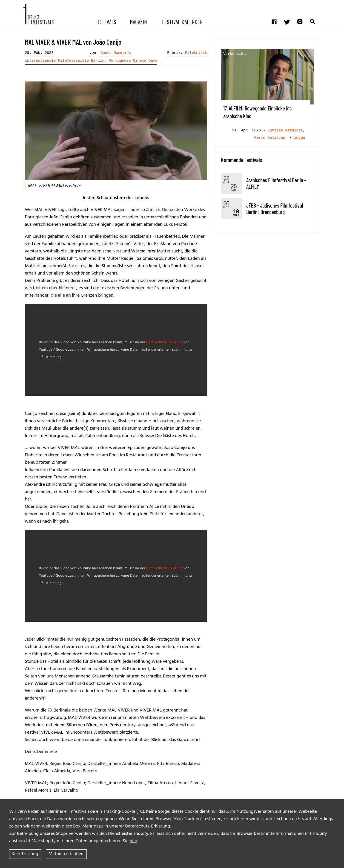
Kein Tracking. (25, 854)
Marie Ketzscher (271, 138)
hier (133, 841)
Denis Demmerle (116, 53)
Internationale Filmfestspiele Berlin (65, 61)
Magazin (138, 22)
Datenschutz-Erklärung (148, 826)
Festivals (106, 22)
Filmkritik (196, 53)
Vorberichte (235, 54)
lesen (300, 138)
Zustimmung (52, 357)
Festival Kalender (182, 22)
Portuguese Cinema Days (133, 61)
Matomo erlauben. (66, 854)
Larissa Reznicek (285, 130)
